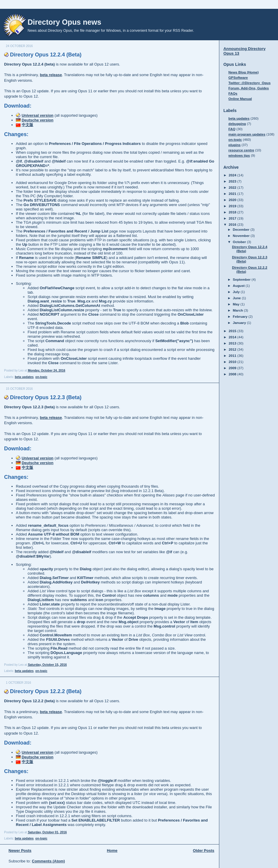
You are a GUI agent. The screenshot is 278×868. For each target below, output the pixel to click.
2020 (233, 200)
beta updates (24, 377)
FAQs (233, 93)
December (242, 229)
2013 (233, 343)
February (241, 316)
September (242, 279)
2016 (233, 224)
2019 (233, 206)
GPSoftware (238, 77)
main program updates (247, 134)
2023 (233, 181)
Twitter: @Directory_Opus (250, 83)
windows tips (239, 155)
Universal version (38, 115)
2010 (233, 362)
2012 (233, 349)
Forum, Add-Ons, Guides (249, 88)
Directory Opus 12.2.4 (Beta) (46, 55)
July (237, 292)
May (237, 304)
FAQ (232, 129)
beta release (51, 75)
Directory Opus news (64, 22)
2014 (233, 337)
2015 (233, 331)
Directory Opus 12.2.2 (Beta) (46, 691)
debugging (237, 124)
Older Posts (204, 851)
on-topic (41, 377)
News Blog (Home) (244, 72)
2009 (233, 368)
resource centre (241, 150)
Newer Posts (20, 851)
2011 (233, 356)
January (240, 323)
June (237, 298)
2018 (233, 212)
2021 (233, 194)
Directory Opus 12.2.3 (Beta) (46, 397)
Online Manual (240, 99)
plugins (235, 145)
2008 (233, 374)
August (239, 286)
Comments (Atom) (49, 861)
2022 (233, 187)
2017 (233, 218)
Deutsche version (38, 120)
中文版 (27, 125)
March (238, 310)
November (242, 236)
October (240, 242)
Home (112, 851)
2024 (233, 175)
